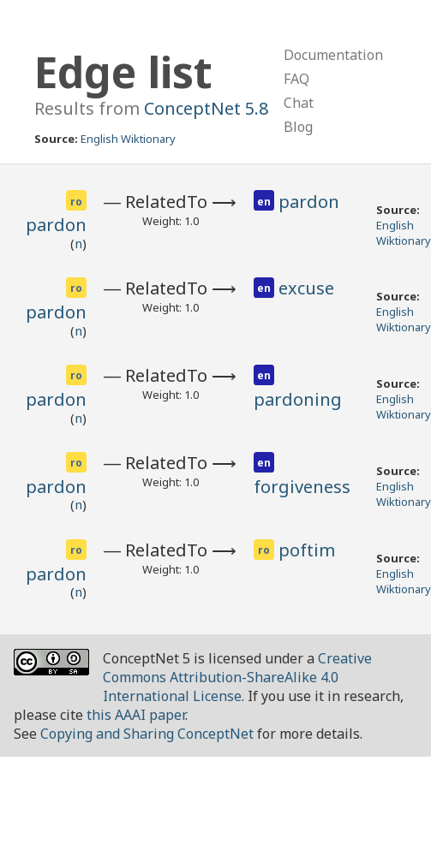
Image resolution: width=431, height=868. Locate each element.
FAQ (296, 79)
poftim (307, 550)
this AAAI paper (136, 715)
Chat (299, 103)
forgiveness (302, 487)
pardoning (298, 399)
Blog (298, 127)
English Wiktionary (128, 139)
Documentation (333, 55)
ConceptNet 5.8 (206, 108)
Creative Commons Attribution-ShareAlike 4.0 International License (237, 677)
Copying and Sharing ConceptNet (147, 734)
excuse (306, 288)
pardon (56, 225)
